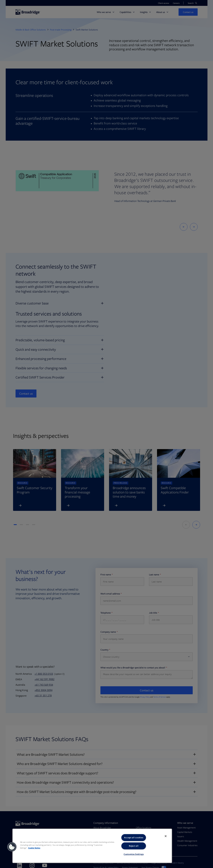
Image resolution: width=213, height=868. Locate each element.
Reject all (134, 846)
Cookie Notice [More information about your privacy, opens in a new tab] (34, 848)
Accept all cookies (134, 838)
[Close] (166, 836)
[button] (12, 847)
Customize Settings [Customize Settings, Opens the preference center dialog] (134, 854)
